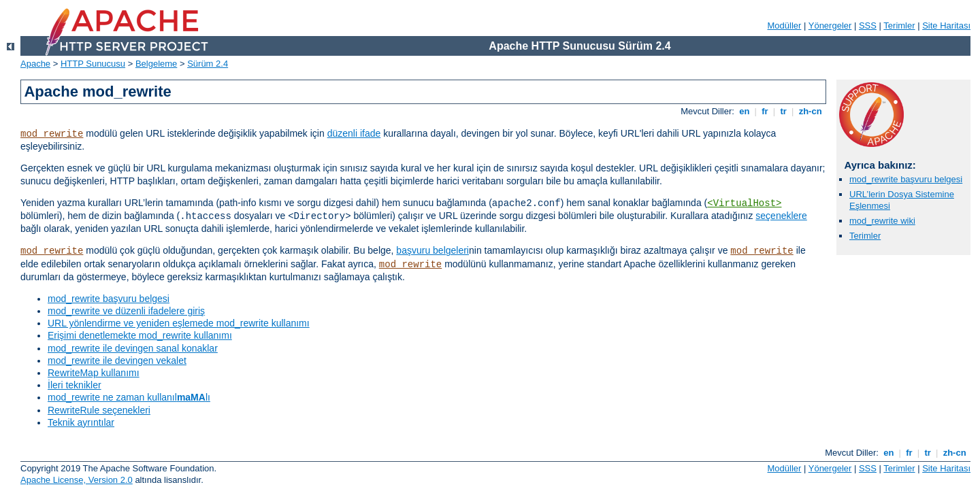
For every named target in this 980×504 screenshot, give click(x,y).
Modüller (785, 26)
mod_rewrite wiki (882, 221)
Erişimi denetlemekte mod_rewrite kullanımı (140, 335)
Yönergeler (830, 26)
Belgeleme (156, 64)
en (745, 111)
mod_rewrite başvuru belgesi (109, 299)
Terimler (899, 26)
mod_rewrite (52, 134)
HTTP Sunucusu (93, 64)
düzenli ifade (354, 133)
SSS (868, 26)
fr (765, 111)
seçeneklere (781, 216)
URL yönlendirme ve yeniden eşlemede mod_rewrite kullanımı (179, 323)
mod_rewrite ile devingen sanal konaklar (133, 348)
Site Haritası (946, 26)
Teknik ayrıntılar (81, 422)
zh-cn (810, 111)
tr (784, 111)
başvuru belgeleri (432, 250)
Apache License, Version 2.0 (77, 480)
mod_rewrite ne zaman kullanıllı (129, 397)
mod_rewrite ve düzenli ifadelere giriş (126, 311)
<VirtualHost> (744, 203)
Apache (35, 64)
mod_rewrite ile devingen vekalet (117, 360)
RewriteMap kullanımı (94, 373)
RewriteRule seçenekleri (99, 410)
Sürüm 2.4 (208, 64)
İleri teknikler (75, 385)
